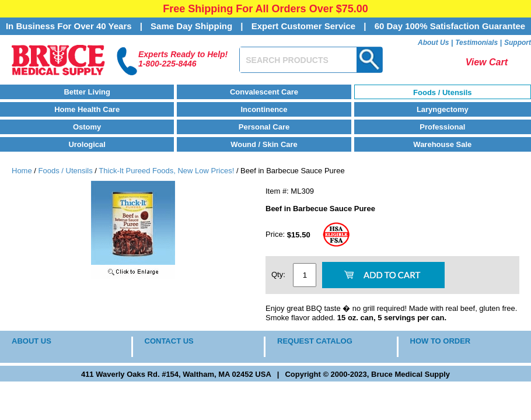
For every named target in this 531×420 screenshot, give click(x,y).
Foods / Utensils (442, 92)
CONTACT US (169, 341)
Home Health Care (87, 109)
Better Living (87, 92)
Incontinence (264, 109)
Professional (442, 127)
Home (22, 171)
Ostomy (87, 127)
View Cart (487, 62)
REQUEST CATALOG (315, 341)
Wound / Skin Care (264, 144)
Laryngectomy (443, 109)
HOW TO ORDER (441, 341)
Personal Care (264, 127)
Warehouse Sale (442, 144)
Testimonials (476, 43)
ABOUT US (32, 341)
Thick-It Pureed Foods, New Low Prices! (166, 171)
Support (518, 43)
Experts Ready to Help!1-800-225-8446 (183, 59)
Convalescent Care (264, 92)
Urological (87, 144)
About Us (433, 43)
